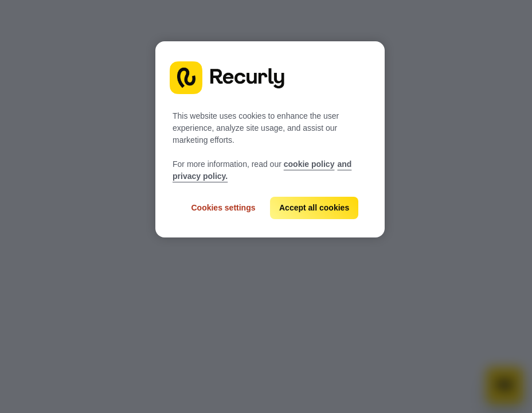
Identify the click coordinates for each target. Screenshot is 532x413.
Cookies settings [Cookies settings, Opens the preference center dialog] (223, 208)
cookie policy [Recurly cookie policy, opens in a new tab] (309, 164)
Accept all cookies (314, 208)
